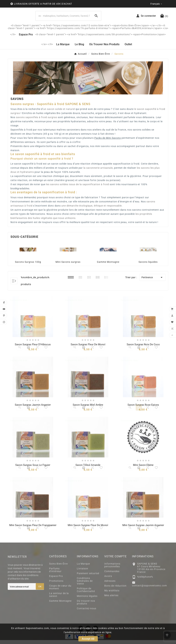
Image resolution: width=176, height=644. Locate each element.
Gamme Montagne (108, 266)
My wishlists (112, 594)
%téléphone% (145, 581)
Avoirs (108, 580)
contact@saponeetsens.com (149, 589)
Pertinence (153, 281)
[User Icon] (146, 18)
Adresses (110, 585)
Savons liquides (148, 266)
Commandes (112, 575)
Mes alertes (111, 599)
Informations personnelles (112, 569)
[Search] (96, 18)
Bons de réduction (115, 590)
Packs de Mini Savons (108, 142)
